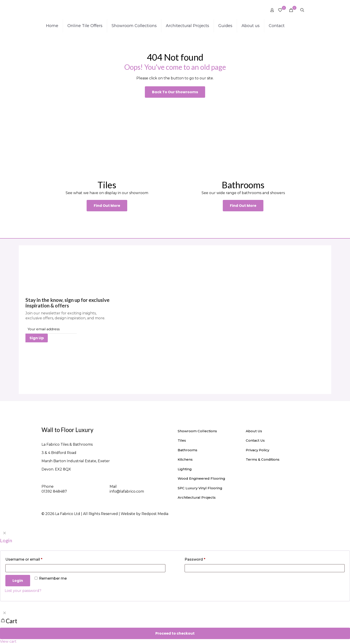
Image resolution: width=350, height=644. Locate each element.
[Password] (265, 568)
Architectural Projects (197, 497)
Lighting (185, 469)
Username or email (24, 559)
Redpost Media (155, 514)
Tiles (182, 440)
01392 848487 (54, 491)
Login (18, 581)
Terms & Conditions (263, 459)
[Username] (85, 568)
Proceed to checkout (175, 633)
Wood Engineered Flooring (201, 478)
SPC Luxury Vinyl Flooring (200, 488)
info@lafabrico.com (127, 491)
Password (195, 559)
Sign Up (37, 338)
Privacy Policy (257, 450)
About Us (254, 431)
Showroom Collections (197, 431)
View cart (8, 641)
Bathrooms (187, 450)
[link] (107, 139)
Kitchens (185, 459)
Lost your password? (23, 591)
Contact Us (255, 440)
